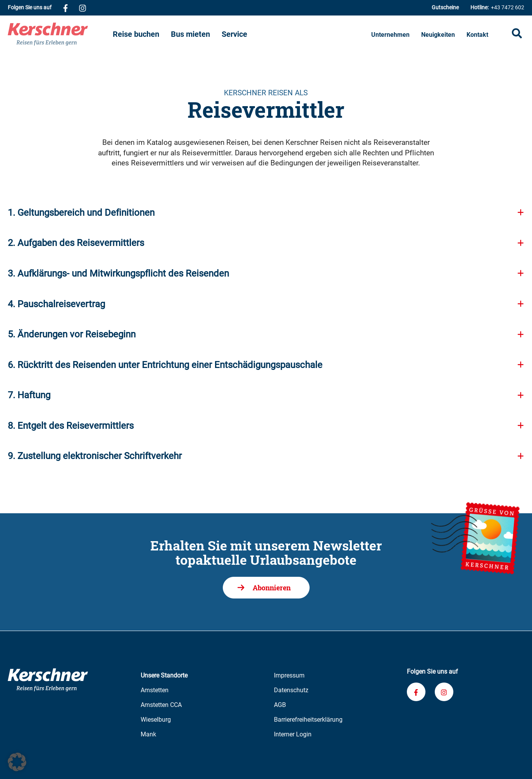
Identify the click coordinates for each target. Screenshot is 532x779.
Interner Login (293, 734)
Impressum (289, 675)
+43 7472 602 (497, 8)
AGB (280, 705)
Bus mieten (190, 34)
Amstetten (155, 690)
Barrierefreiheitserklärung (308, 720)
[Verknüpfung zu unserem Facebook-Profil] (65, 8)
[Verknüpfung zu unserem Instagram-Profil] (83, 8)
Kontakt (477, 35)
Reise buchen (136, 34)
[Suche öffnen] (517, 34)
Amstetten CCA (161, 705)
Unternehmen (390, 35)
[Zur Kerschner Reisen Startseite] (60, 34)
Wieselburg (156, 720)
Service (234, 34)
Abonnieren (272, 588)
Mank (148, 734)
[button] (17, 762)
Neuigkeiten (438, 35)
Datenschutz (291, 690)
